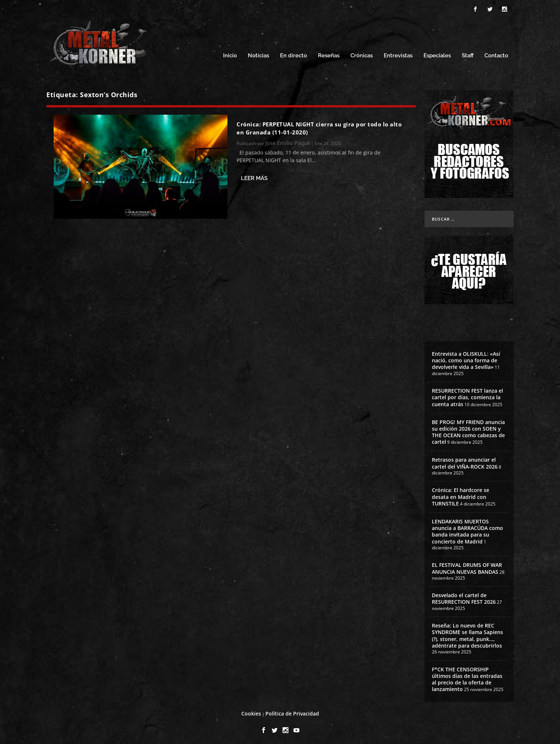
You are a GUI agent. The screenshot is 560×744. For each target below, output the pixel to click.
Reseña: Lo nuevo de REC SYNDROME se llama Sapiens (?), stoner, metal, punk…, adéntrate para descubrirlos (467, 634)
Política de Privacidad (292, 712)
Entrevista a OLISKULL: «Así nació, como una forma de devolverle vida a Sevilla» (466, 358)
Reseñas (329, 54)
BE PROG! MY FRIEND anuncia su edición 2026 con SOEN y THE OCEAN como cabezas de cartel (468, 430)
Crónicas (362, 54)
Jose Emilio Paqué (288, 141)
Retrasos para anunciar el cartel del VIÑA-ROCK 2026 (465, 461)
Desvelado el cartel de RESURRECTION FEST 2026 (464, 597)
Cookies (251, 712)
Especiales (437, 54)
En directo (294, 54)
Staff (468, 54)
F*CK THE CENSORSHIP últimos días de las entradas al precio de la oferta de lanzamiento (467, 677)
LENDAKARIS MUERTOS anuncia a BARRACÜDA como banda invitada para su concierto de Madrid (467, 529)
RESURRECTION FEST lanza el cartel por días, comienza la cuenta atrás (467, 395)
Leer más (254, 176)
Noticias (258, 54)
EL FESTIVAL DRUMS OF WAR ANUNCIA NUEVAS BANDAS (467, 566)
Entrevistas (398, 54)
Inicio (230, 54)
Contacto (496, 54)
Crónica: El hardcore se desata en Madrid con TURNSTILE (461, 495)
